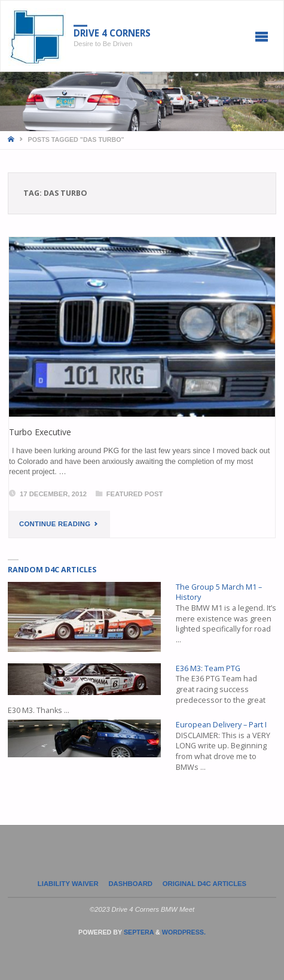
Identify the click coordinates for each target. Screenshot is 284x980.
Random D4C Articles (52, 570)
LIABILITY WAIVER (68, 884)
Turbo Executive (40, 432)
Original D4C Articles (204, 884)
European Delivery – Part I (221, 725)
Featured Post (135, 494)
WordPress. (184, 932)
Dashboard (130, 884)
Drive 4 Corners (112, 33)
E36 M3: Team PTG (208, 668)
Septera (138, 932)
